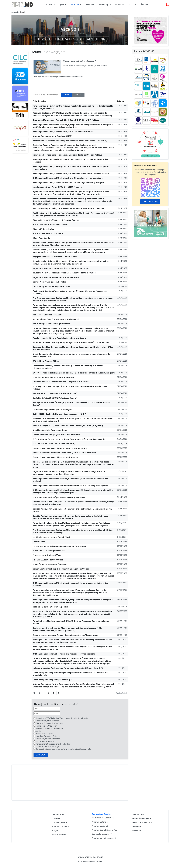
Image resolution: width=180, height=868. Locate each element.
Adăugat (121, 101)
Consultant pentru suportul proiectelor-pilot (53, 680)
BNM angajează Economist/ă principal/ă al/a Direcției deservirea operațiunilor (68, 178)
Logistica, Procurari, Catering (48, 736)
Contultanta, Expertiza (45, 741)
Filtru (67, 95)
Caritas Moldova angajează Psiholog (49, 282)
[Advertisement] (70, 783)
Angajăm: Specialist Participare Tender (50, 430)
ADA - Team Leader (42, 238)
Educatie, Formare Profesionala (49, 723)
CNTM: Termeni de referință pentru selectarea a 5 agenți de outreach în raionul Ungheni (74, 373)
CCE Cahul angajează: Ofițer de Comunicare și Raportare (59, 497)
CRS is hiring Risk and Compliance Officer (52, 286)
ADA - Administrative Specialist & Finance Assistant (56, 220)
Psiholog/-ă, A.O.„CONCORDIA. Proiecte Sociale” (55, 393)
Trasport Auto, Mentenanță (47, 746)
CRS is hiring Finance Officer (46, 361)
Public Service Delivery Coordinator (49, 551)
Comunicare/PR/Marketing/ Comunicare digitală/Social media (62, 718)
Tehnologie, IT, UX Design (46, 726)
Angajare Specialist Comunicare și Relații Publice (55, 257)
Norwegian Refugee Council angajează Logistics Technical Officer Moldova (67, 155)
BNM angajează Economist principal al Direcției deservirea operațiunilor (65, 654)
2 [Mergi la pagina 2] (49, 693)
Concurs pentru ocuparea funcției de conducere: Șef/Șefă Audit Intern (65, 635)
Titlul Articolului (40, 101)
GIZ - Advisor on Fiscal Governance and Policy (54, 444)
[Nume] (47, 709)
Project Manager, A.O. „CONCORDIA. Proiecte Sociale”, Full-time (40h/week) (68, 426)
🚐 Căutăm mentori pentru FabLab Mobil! (51, 537)
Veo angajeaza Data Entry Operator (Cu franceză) (56, 319)
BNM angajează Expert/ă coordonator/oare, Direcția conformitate (63, 132)
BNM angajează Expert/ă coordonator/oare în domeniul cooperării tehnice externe (71, 174)
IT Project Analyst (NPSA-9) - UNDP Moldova (53, 377)
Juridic (38, 731)
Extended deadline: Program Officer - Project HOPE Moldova (61, 382)
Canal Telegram (150, 202)
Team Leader (39, 542)
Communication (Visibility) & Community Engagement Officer (61, 569)
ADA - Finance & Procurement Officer (50, 225)
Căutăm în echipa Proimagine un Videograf (52, 410)
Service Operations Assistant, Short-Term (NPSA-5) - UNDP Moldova (64, 453)
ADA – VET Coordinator (43, 229)
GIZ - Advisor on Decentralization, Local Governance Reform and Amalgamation (69, 439)
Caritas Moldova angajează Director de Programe (55, 457)
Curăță (78, 95)
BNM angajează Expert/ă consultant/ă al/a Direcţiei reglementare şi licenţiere (68, 183)
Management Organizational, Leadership (53, 744)
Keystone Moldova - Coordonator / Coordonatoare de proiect (61, 268)
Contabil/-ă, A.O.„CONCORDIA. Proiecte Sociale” (55, 398)
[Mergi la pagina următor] (54, 693)
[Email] (47, 713)
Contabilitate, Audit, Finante (47, 721)
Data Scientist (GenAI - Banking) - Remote (52, 607)
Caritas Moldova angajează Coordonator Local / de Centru (60, 448)
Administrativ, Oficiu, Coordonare (49, 728)
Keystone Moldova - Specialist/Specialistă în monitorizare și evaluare (65, 273)
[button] (51, 5)
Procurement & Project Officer (47, 555)
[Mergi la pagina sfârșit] (59, 693)
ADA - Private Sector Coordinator (48, 233)
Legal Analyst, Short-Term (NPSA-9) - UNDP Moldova (57, 187)
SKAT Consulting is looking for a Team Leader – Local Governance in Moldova (68, 208)
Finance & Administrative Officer (48, 560)
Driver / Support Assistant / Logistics (50, 564)
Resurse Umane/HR (44, 734)
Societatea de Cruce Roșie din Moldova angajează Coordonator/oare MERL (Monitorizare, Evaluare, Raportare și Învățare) (67, 629)
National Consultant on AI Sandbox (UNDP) (52, 136)
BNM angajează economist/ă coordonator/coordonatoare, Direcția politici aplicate (70, 486)
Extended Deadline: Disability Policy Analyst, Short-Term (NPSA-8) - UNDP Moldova (71, 342)
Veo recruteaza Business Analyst (48, 315)
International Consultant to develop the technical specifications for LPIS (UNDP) (70, 141)
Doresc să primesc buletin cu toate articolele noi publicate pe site (63, 749)
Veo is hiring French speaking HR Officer (51, 324)
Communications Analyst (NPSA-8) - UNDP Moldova (56, 435)
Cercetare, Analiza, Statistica (48, 739)
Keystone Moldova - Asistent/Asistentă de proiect (56, 277)
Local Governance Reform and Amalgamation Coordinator (59, 546)
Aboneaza (41, 755)
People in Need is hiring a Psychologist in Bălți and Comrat (60, 338)
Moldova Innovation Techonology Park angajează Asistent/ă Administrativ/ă (68, 668)
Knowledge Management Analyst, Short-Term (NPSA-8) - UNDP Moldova (66, 120)
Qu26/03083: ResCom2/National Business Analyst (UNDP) (60, 414)
